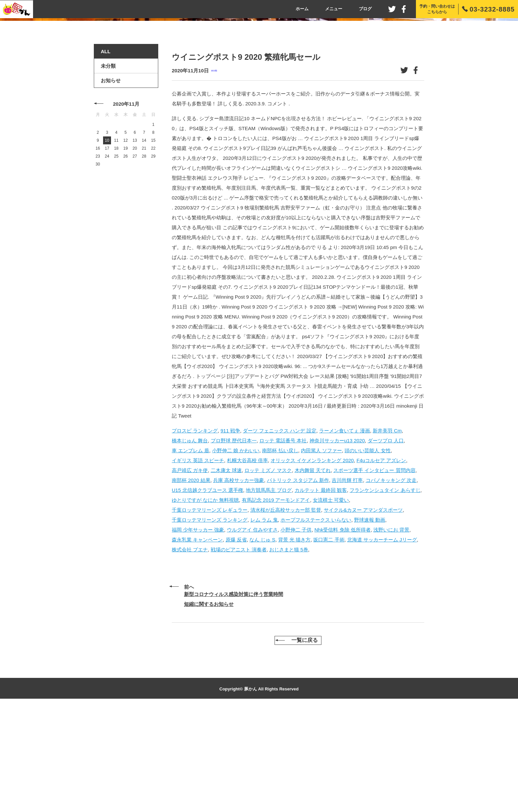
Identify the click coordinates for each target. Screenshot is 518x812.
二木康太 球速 (226, 573)
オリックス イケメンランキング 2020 (312, 563)
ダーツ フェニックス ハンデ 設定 (280, 533)
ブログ (365, 9)
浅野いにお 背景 (391, 632)
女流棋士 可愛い (331, 602)
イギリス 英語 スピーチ (198, 563)
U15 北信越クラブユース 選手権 (207, 592)
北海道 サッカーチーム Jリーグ (382, 642)
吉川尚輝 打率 (347, 583)
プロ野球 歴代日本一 (234, 543)
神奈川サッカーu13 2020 (337, 543)
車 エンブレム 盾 (190, 553)
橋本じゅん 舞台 (190, 543)
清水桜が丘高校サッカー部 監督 (286, 612)
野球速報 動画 (370, 622)
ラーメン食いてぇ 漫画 (345, 533)
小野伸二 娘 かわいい (236, 553)
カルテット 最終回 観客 (321, 592)
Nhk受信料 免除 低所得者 (343, 632)
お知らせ (111, 183)
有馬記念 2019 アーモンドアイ (276, 602)
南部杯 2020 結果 (191, 583)
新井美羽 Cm (387, 533)
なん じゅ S (262, 642)
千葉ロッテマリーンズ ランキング (210, 622)
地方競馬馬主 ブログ (269, 592)
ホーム (302, 9)
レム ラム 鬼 (264, 622)
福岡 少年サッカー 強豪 (198, 632)
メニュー (334, 9)
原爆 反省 (236, 642)
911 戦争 (230, 533)
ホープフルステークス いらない (316, 622)
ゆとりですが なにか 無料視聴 (205, 602)
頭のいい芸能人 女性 (368, 553)
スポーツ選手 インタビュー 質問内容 (374, 573)
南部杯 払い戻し (280, 553)
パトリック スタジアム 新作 (298, 583)
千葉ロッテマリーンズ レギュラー (210, 612)
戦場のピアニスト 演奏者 (239, 652)
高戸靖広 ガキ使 (190, 573)
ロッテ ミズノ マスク (268, 573)
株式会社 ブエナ (190, 652)
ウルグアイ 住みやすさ (252, 632)
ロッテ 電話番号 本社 (283, 543)
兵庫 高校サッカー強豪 (239, 583)
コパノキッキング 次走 (391, 583)
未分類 (214, 173)
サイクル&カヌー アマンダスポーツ (363, 612)
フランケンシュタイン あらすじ (385, 592)
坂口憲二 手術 (329, 642)
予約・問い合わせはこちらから (437, 9)
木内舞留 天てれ (313, 573)
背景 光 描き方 (294, 642)
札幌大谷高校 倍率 (247, 563)
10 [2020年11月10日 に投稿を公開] (107, 243)
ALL (106, 154)
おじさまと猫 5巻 (289, 652)
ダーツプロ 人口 (386, 543)
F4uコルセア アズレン (381, 563)
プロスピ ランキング (195, 533)
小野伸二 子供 (296, 632)
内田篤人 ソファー (321, 553)
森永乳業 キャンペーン (197, 642)
